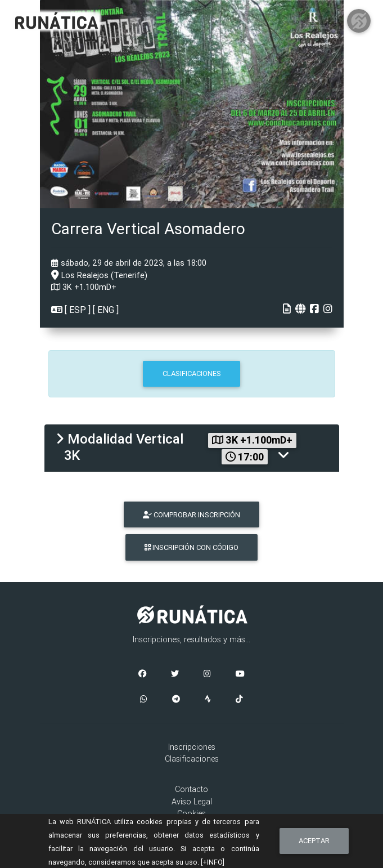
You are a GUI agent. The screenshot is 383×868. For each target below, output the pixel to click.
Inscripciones (192, 747)
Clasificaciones (192, 759)
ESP (78, 310)
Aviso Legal (192, 802)
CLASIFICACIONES (192, 373)
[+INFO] (213, 862)
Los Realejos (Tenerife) (99, 275)
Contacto (191, 789)
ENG (106, 310)
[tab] (192, 448)
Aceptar (314, 841)
